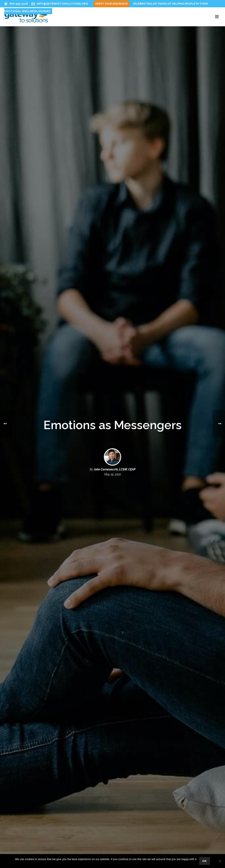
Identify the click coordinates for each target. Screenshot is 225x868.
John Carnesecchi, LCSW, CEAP (114, 469)
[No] (220, 861)
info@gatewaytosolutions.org (62, 4)
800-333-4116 (19, 4)
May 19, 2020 (113, 474)
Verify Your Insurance (111, 4)
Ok (205, 861)
